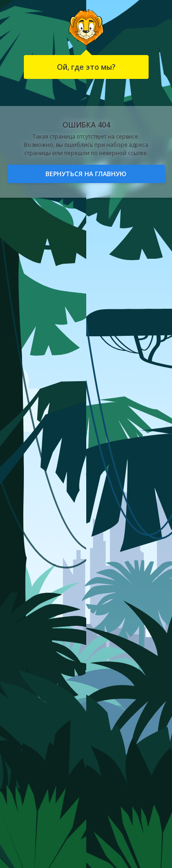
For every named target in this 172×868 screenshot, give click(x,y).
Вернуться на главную (86, 174)
